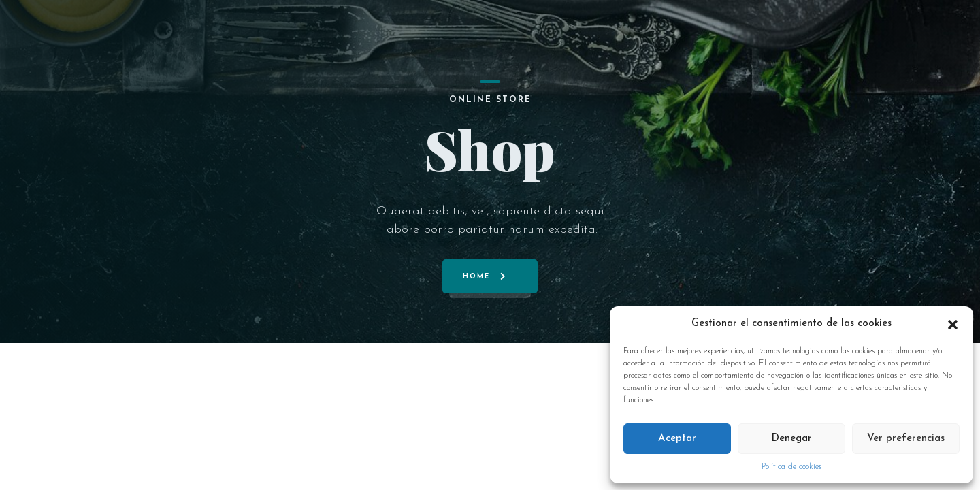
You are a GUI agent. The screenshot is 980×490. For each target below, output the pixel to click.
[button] (953, 324)
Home (476, 277)
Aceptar (677, 439)
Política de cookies (791, 467)
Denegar (791, 439)
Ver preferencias (906, 439)
